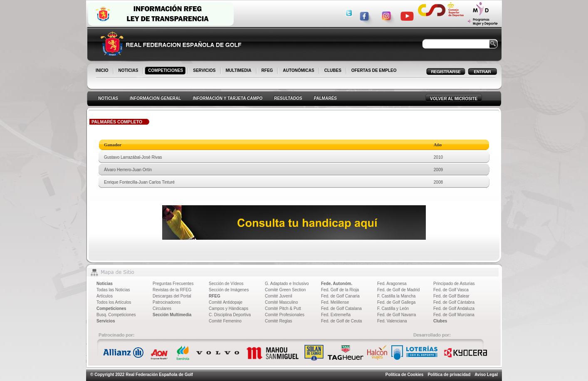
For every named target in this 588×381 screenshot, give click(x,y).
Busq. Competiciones (116, 315)
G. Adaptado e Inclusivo (287, 284)
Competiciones (111, 308)
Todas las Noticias (113, 290)
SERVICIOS (205, 71)
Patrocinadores (167, 302)
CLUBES (333, 70)
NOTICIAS (129, 71)
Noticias (105, 284)
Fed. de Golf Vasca (451, 290)
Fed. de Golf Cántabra (454, 302)
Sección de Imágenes (229, 290)
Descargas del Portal (172, 296)
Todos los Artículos (114, 302)
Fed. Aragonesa (392, 284)
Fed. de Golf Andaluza (454, 308)
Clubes (440, 321)
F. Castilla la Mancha (396, 296)
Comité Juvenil (279, 296)
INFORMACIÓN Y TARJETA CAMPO (227, 98)
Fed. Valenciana (392, 321)
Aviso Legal (486, 375)
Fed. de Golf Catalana (341, 308)
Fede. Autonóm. (337, 284)
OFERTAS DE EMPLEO (374, 70)
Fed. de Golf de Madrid (398, 290)
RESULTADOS (288, 98)
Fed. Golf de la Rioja (340, 290)
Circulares (162, 308)
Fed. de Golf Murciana (454, 315)
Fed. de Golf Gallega (396, 302)
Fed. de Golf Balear (451, 296)
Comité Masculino (281, 302)
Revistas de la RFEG (172, 290)
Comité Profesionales (285, 315)
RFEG (268, 71)
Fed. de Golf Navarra (397, 315)
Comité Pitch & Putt (283, 308)
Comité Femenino (225, 321)
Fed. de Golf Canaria (340, 296)
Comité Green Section (285, 290)
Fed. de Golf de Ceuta (341, 321)
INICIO (103, 71)
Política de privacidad (449, 375)
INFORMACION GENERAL (155, 98)
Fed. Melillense (335, 302)
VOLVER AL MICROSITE (454, 99)
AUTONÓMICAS (298, 70)
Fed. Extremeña (336, 315)
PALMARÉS (325, 98)
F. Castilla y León (393, 308)
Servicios (106, 321)
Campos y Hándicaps (229, 308)
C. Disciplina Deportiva (230, 315)
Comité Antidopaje (226, 302)
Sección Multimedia (172, 315)
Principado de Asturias (454, 284)
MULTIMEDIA (239, 71)
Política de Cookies (405, 375)
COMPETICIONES (166, 71)
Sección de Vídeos (226, 284)
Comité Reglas (279, 321)
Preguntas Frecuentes (173, 284)
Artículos (105, 296)
